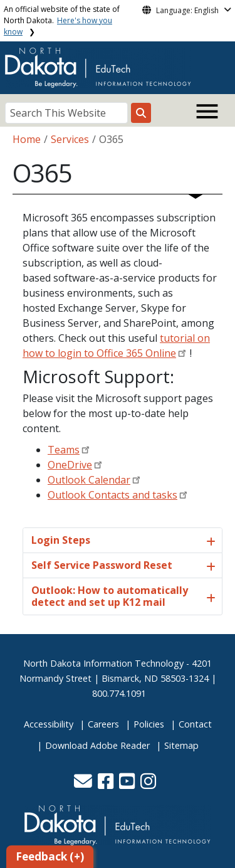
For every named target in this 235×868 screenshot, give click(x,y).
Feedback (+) (50, 856)
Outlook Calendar (89, 480)
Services (70, 139)
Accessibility (49, 724)
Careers (103, 724)
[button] (84, 784)
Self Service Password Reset (102, 565)
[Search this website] (141, 113)
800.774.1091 (119, 693)
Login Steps (61, 540)
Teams (64, 450)
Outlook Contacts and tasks (112, 495)
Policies (149, 724)
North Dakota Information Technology (103, 663)
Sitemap (181, 745)
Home (27, 139)
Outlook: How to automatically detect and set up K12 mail (110, 596)
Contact (195, 724)
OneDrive (70, 465)
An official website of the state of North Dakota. (62, 20)
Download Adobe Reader (97, 745)
